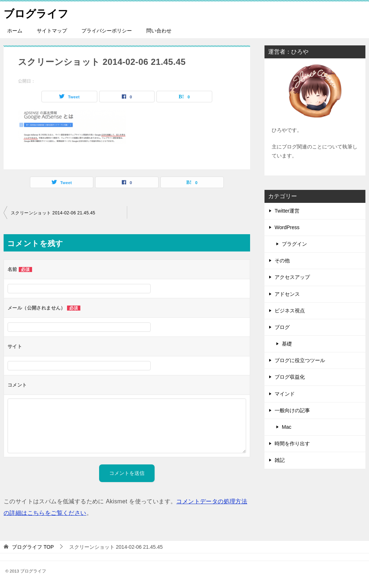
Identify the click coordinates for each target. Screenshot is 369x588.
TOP (33, 547)
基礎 (287, 344)
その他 (282, 260)
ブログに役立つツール (300, 360)
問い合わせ (159, 31)
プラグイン (294, 244)
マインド (285, 394)
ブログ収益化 (290, 377)
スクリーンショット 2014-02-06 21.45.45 (53, 213)
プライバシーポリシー (107, 31)
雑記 (280, 460)
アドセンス (287, 294)
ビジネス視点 (290, 311)
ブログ (282, 327)
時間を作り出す (292, 444)
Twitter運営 (287, 211)
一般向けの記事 (292, 410)
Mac (286, 427)
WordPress (287, 227)
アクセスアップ (292, 277)
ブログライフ (37, 12)
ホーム (15, 31)
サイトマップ (52, 31)
